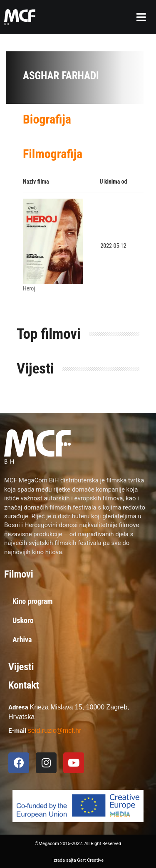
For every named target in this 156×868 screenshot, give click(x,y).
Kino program (33, 601)
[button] (141, 17)
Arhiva (22, 640)
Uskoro (23, 620)
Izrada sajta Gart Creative (78, 860)
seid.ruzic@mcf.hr (54, 730)
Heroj (29, 288)
